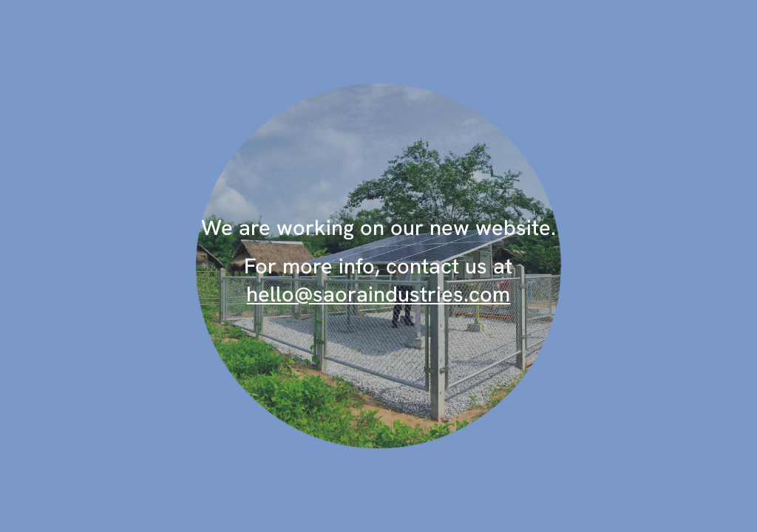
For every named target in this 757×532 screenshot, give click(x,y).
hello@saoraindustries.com (378, 294)
